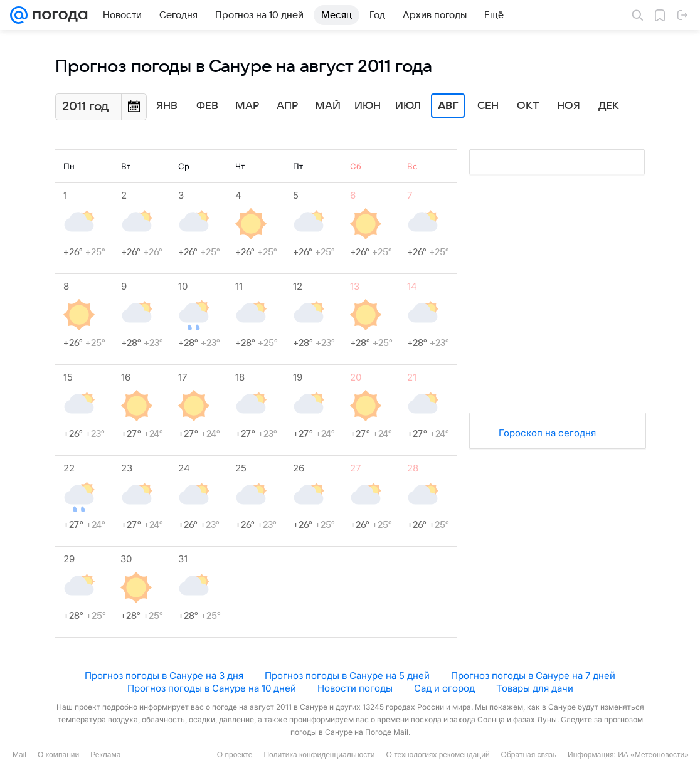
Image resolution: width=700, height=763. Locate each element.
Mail (19, 755)
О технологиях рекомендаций (437, 755)
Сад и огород (444, 688)
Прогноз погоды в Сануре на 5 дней (347, 676)
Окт (528, 106)
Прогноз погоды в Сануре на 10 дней (212, 688)
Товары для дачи (535, 688)
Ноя (569, 106)
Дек (609, 106)
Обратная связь (529, 755)
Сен (488, 106)
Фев (207, 106)
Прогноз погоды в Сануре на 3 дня (164, 676)
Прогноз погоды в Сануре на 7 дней (533, 676)
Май (328, 106)
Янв (167, 106)
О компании (58, 755)
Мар (247, 106)
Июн (368, 106)
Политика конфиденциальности (319, 755)
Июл (408, 106)
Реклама (105, 755)
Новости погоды (355, 688)
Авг (448, 106)
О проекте (235, 755)
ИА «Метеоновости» (653, 755)
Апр (287, 106)
